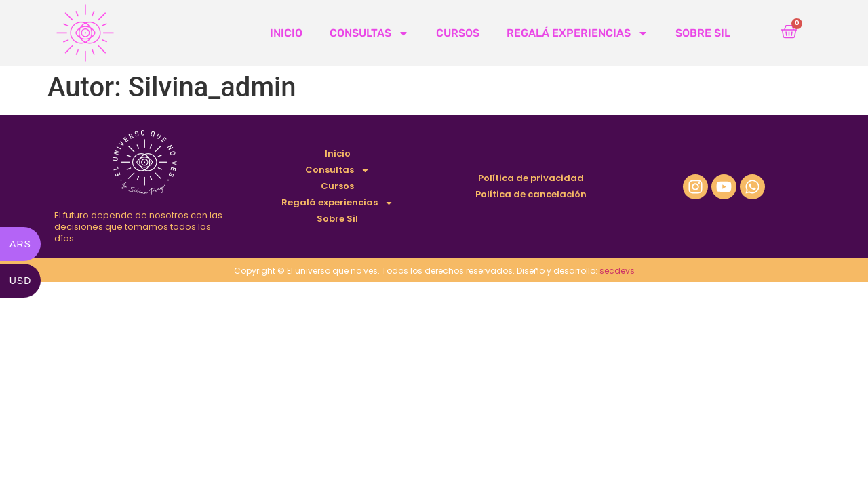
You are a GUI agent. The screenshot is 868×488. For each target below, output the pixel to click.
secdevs (617, 271)
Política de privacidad (531, 178)
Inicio (286, 33)
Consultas (369, 33)
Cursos (458, 33)
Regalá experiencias (577, 33)
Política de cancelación (531, 194)
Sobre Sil (703, 33)
